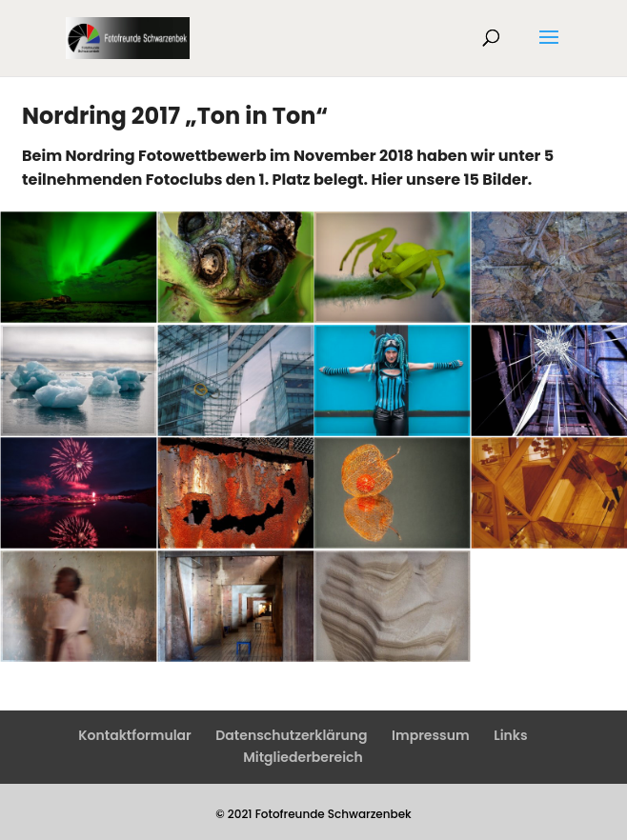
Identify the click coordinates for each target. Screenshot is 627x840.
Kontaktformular (134, 735)
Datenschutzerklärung (291, 735)
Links (510, 735)
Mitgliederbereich (303, 757)
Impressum (431, 735)
